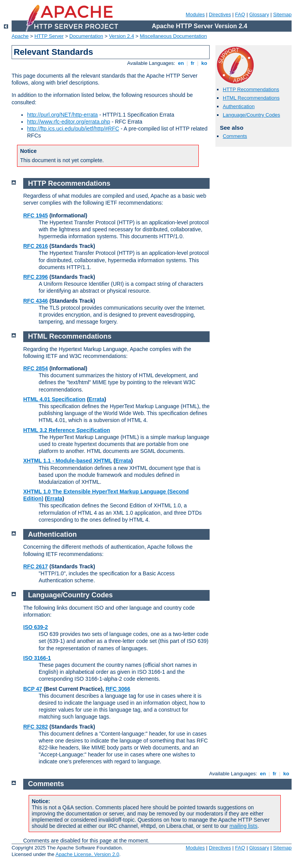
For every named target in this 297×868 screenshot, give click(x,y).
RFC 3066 (118, 689)
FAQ (240, 14)
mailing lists (243, 826)
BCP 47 (33, 689)
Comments (235, 136)
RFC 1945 (36, 215)
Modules (195, 14)
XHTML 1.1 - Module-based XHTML (68, 461)
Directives (220, 14)
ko (204, 63)
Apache (20, 36)
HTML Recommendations (251, 98)
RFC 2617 (36, 566)
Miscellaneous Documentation (173, 36)
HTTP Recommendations (251, 89)
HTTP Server (49, 36)
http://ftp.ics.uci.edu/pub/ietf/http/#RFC (73, 129)
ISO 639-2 (36, 627)
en (181, 63)
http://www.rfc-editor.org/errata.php (69, 122)
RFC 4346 (36, 301)
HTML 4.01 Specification (54, 399)
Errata (96, 399)
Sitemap (282, 14)
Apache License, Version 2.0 (87, 854)
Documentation (86, 36)
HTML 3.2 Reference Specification (67, 430)
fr (193, 63)
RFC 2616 (36, 246)
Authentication (239, 106)
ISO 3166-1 (37, 658)
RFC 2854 (36, 368)
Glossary (259, 14)
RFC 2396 (36, 277)
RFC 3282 (36, 727)
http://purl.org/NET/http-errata (62, 115)
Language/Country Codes (251, 115)
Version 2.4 (122, 36)
